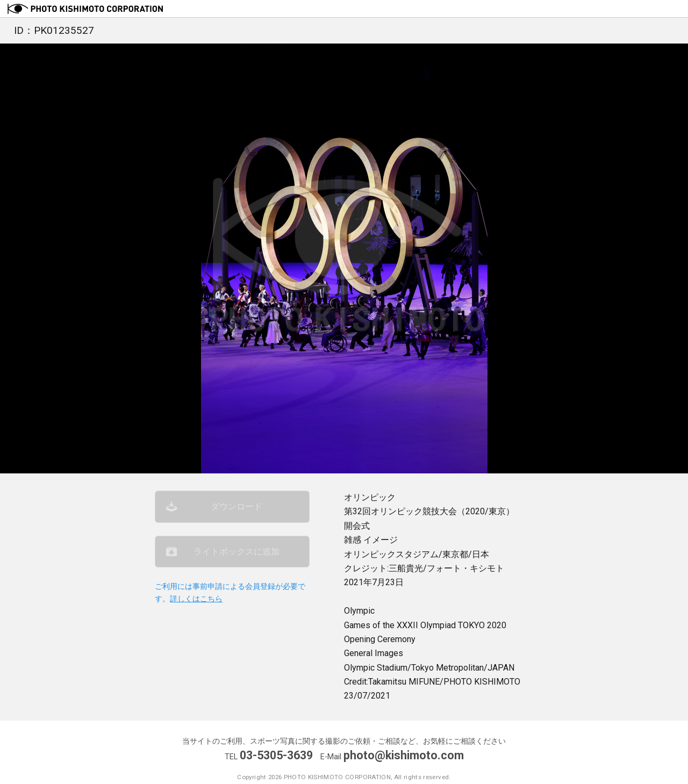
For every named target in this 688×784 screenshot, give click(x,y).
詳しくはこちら (196, 599)
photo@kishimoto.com (404, 755)
